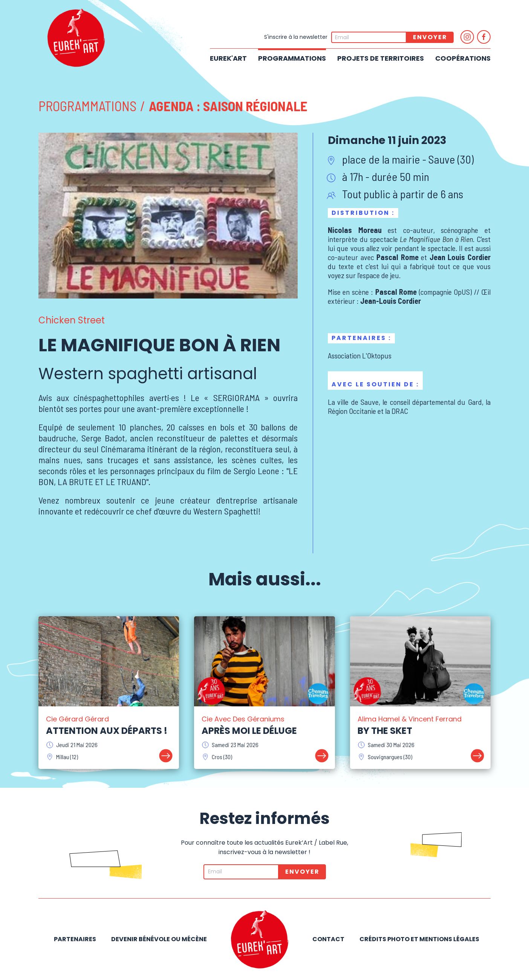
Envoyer (430, 37)
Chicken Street (72, 320)
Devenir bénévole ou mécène (159, 939)
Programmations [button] (292, 58)
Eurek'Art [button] (228, 58)
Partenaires (75, 939)
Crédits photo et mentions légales (419, 939)
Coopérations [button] (463, 58)
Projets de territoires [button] (381, 58)
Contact (328, 939)
